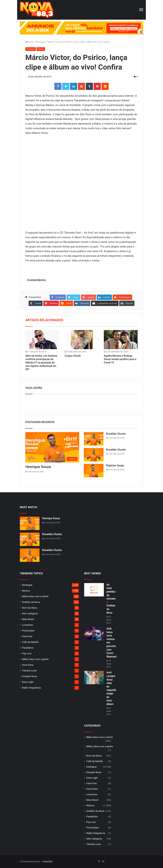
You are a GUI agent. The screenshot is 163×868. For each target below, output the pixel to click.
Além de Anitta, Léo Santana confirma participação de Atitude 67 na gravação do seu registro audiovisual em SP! (41, 363)
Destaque (41, 42)
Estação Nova (29, 676)
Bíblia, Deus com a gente (35, 659)
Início (30, 42)
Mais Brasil (28, 619)
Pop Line (27, 653)
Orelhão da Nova (31, 602)
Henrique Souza (38, 467)
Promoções (28, 631)
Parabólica (28, 648)
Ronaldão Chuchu (116, 434)
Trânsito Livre (29, 670)
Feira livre (27, 636)
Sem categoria (30, 613)
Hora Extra (28, 665)
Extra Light (28, 682)
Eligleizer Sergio (115, 465)
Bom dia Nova (30, 608)
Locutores (27, 625)
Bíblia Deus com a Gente (35, 596)
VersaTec (48, 861)
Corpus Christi (73, 356)
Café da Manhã (30, 642)
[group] (81, 28)
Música (41, 49)
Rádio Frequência (31, 688)
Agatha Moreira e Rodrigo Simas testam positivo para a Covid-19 (120, 359)
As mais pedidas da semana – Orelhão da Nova (111, 599)
